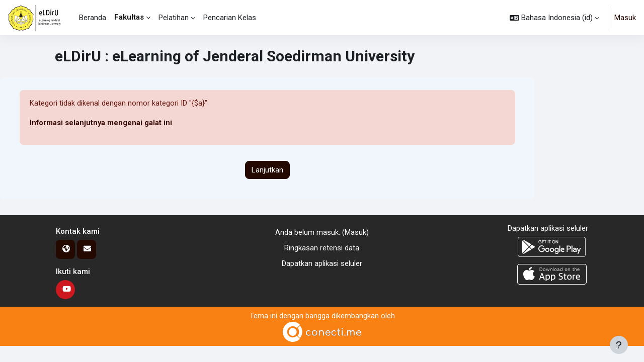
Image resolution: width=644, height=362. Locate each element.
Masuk (625, 18)
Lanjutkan (267, 170)
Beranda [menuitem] (93, 18)
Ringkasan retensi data (322, 248)
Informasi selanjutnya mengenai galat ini (101, 123)
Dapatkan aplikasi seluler (322, 263)
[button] (554, 18)
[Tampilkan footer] (619, 345)
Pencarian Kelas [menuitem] (230, 18)
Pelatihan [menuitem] (174, 18)
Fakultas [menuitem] (129, 17)
